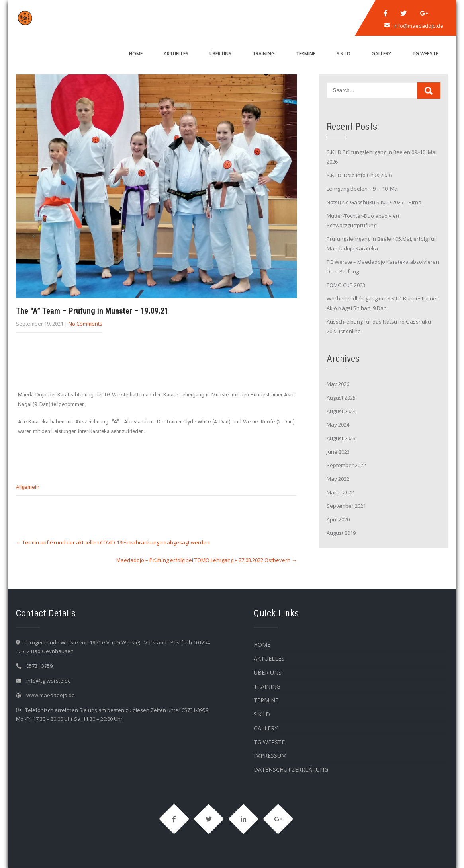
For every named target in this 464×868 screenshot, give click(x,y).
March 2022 (340, 492)
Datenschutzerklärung (291, 769)
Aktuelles (176, 54)
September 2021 (346, 506)
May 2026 (338, 384)
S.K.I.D (344, 54)
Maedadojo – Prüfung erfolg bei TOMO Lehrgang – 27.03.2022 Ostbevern (207, 560)
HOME (136, 54)
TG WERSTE (425, 54)
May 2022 (338, 479)
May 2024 (338, 425)
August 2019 (341, 533)
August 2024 (341, 411)
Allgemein (28, 487)
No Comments (85, 324)
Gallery (381, 54)
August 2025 (341, 398)
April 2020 (338, 519)
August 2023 (341, 438)
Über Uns (220, 54)
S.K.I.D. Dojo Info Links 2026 (359, 175)
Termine (306, 54)
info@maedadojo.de (418, 26)
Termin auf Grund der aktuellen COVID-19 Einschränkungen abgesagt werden (113, 542)
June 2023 (338, 452)
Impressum (270, 756)
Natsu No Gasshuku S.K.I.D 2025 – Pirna (374, 202)
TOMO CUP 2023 (346, 285)
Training (264, 54)
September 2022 (346, 465)
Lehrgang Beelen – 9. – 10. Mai (363, 189)
